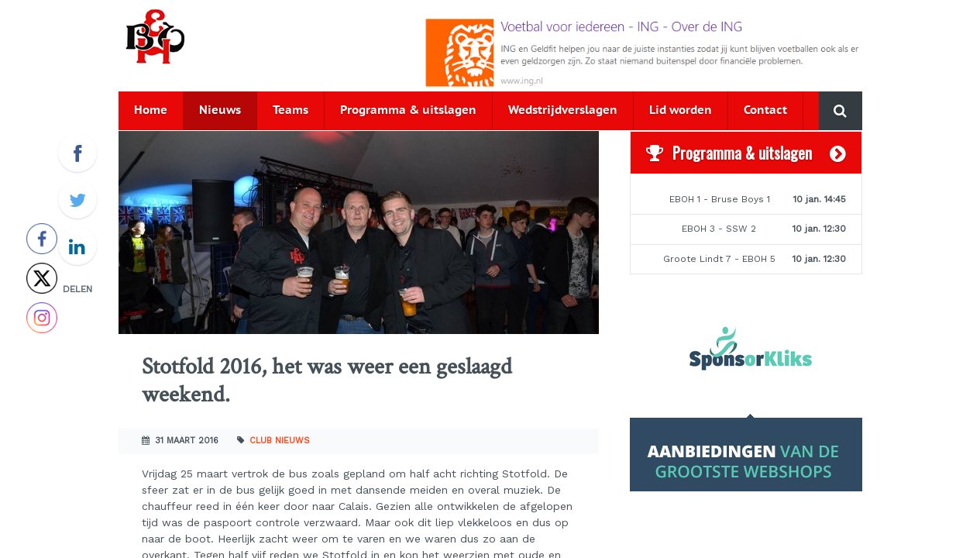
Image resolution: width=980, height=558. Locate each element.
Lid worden (681, 110)
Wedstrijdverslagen (563, 110)
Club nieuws (280, 441)
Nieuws (220, 110)
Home (151, 110)
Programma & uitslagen (408, 110)
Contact (765, 110)
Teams (291, 110)
